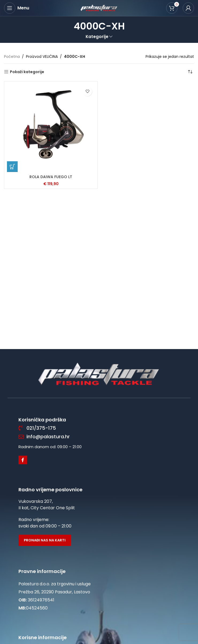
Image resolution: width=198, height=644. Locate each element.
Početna (12, 57)
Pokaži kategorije (27, 72)
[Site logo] (99, 8)
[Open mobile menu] (17, 8)
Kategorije (97, 37)
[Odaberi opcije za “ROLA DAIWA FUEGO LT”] (12, 167)
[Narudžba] (190, 72)
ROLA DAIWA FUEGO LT (51, 177)
